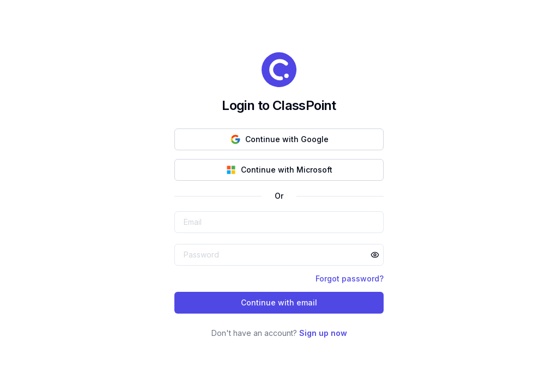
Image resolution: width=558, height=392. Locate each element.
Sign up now (323, 333)
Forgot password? (350, 278)
